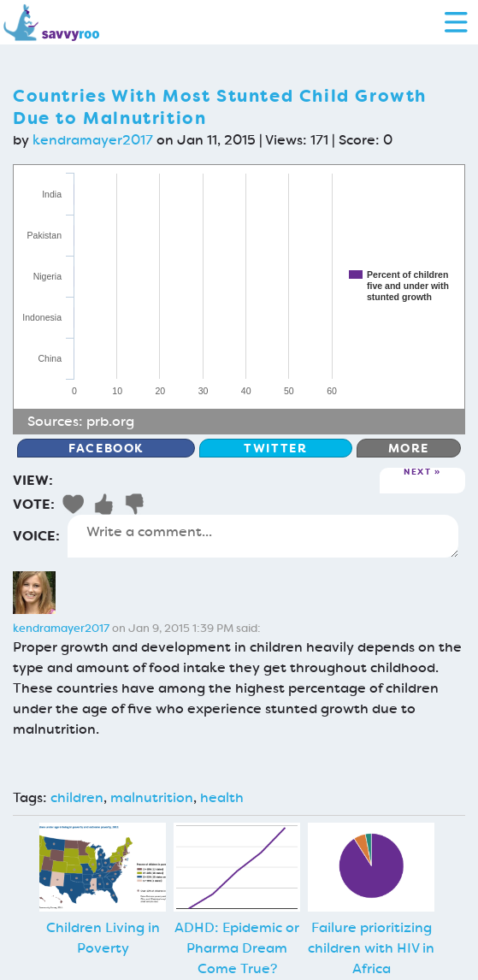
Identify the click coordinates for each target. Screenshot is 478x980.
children (77, 797)
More (409, 448)
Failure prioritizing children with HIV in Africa (371, 948)
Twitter (275, 448)
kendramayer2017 (93, 140)
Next (417, 472)
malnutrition (152, 797)
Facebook (106, 448)
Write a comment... (263, 536)
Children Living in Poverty (103, 938)
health (222, 797)
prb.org (110, 421)
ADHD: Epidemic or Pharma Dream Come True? (237, 948)
